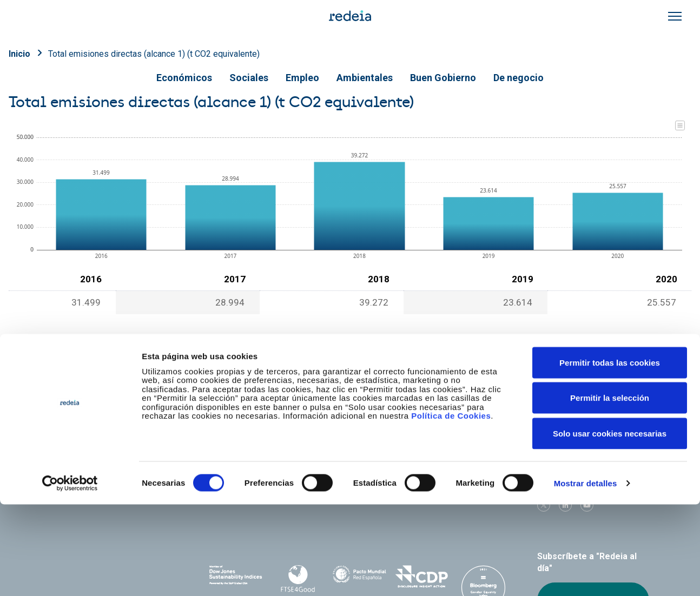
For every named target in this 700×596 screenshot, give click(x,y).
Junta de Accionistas (464, 422)
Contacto (334, 441)
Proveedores (558, 422)
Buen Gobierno (443, 78)
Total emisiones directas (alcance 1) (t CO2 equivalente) (154, 54)
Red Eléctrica (245, 499)
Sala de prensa (561, 403)
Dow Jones (236, 577)
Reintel (319, 499)
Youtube (587, 505)
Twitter (544, 505)
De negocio (519, 78)
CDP (421, 577)
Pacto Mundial (359, 577)
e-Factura (227, 441)
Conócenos (231, 403)
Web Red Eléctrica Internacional (380, 499)
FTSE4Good (298, 579)
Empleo (302, 78)
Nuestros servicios (353, 403)
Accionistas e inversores (256, 422)
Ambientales (365, 78)
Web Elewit (441, 499)
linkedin (565, 505)
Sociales (249, 78)
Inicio (19, 54)
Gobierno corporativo (356, 422)
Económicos (184, 78)
